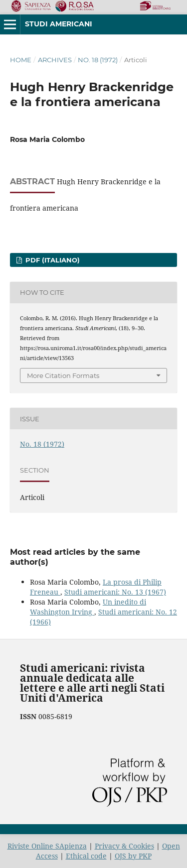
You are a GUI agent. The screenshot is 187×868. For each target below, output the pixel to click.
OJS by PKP (133, 856)
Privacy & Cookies (124, 846)
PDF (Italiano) (52, 260)
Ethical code (86, 856)
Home (21, 60)
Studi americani (59, 24)
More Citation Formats (63, 375)
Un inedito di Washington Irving (88, 607)
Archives (55, 60)
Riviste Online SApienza (47, 846)
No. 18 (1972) (98, 60)
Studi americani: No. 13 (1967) (115, 592)
